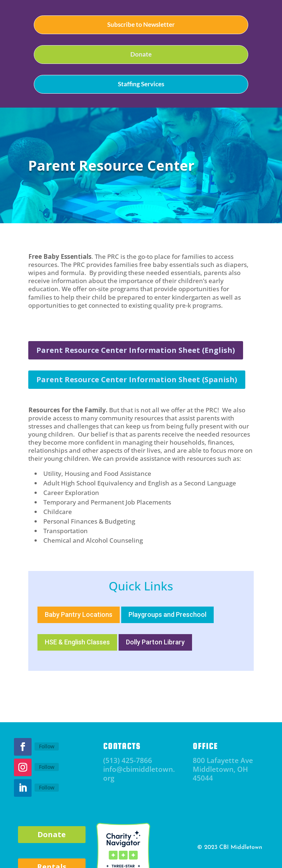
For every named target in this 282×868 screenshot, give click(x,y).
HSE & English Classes (77, 642)
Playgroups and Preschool (167, 614)
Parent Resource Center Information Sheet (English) (136, 350)
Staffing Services (141, 84)
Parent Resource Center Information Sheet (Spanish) (137, 379)
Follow (47, 746)
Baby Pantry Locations (79, 614)
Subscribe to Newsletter (141, 24)
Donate (141, 54)
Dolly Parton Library (155, 642)
